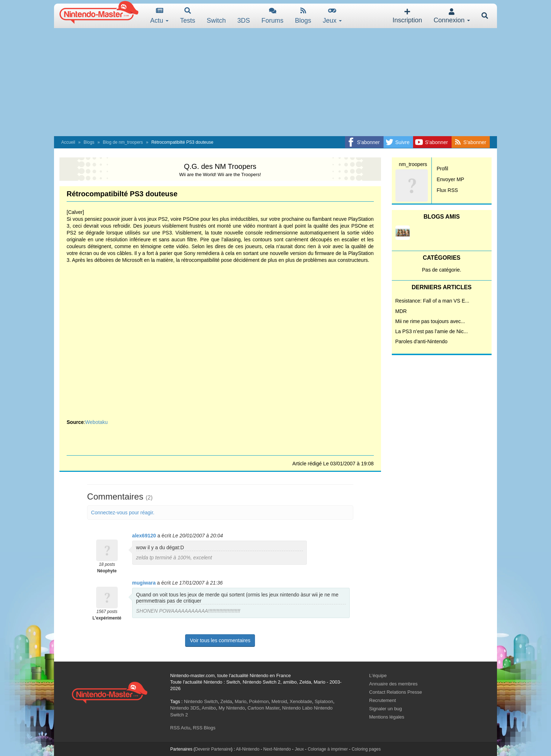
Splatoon (324, 701)
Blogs (303, 16)
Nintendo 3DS (185, 708)
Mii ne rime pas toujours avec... (430, 321)
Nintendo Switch (201, 701)
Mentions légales (387, 717)
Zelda (226, 701)
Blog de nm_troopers (123, 142)
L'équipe (378, 676)
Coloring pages (366, 749)
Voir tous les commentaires (220, 640)
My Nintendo (232, 708)
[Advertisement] (275, 82)
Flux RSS (447, 190)
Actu (159, 16)
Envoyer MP (451, 179)
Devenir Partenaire (213, 749)
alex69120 (144, 536)
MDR (401, 311)
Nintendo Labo (297, 708)
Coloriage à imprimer (328, 749)
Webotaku (96, 422)
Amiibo (209, 708)
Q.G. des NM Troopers (220, 166)
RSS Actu (180, 728)
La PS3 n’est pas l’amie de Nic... (432, 331)
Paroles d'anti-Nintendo (422, 341)
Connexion (452, 16)
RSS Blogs (204, 728)
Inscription (407, 16)
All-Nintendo (248, 749)
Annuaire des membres (393, 684)
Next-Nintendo (277, 749)
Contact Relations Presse (396, 692)
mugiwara (144, 583)
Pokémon (259, 701)
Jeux (332, 16)
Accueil (68, 142)
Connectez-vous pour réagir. (123, 513)
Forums (272, 16)
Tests (188, 16)
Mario (241, 701)
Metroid (279, 701)
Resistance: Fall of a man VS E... (432, 301)
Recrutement (382, 700)
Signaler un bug (386, 709)
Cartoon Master (263, 708)
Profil (443, 169)
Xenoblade (301, 701)
